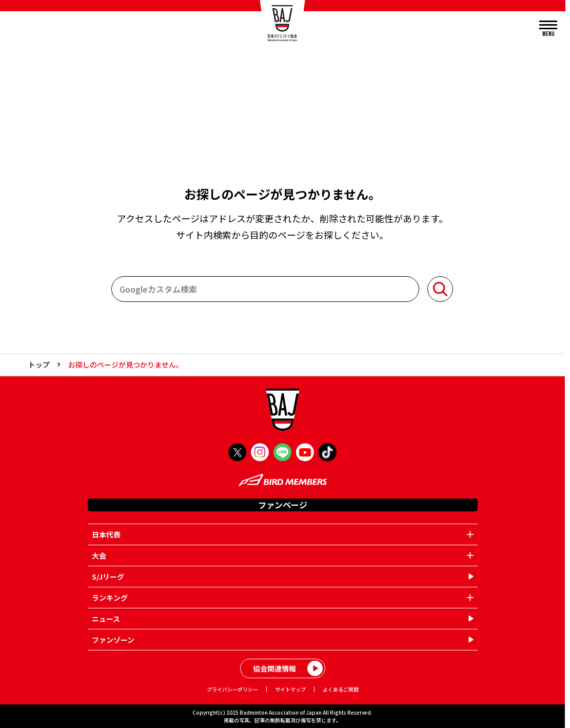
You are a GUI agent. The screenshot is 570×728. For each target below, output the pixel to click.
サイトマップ (290, 689)
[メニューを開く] (548, 29)
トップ (39, 365)
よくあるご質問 (341, 689)
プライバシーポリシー (232, 689)
